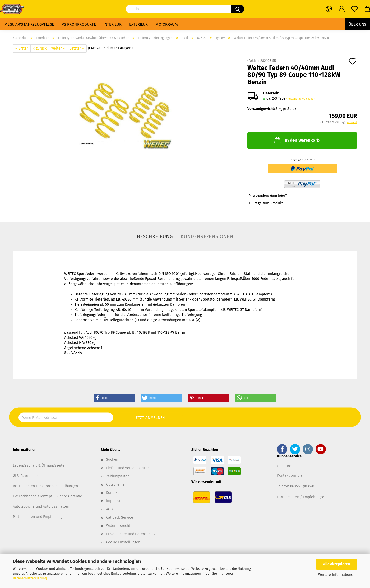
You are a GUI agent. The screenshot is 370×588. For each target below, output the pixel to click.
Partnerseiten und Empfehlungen (40, 517)
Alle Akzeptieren (337, 564)
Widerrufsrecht (118, 526)
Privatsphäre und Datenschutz (131, 534)
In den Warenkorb (297, 140)
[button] (114, 398)
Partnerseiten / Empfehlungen (302, 497)
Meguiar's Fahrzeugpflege (29, 24)
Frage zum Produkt (268, 203)
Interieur (113, 24)
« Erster (22, 48)
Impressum (115, 501)
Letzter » (77, 48)
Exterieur (138, 24)
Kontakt (112, 493)
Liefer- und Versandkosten (128, 468)
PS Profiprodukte (79, 24)
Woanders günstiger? (270, 195)
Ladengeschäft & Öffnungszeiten (40, 465)
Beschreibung (155, 236)
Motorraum (167, 24)
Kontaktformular (290, 475)
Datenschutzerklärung (30, 578)
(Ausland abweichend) (301, 99)
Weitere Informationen (337, 575)
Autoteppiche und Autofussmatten (41, 507)
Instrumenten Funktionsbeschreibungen (45, 486)
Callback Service (120, 518)
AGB (109, 509)
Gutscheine (115, 484)
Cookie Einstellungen (123, 542)
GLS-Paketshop (25, 476)
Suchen (112, 460)
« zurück (40, 48)
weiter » (58, 48)
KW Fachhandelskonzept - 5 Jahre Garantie (48, 496)
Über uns (357, 24)
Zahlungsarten (118, 476)
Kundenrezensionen (207, 236)
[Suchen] (238, 9)
